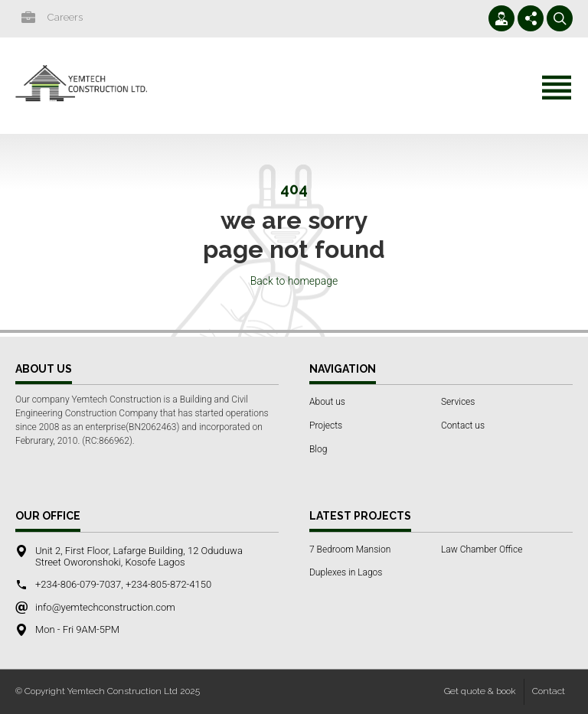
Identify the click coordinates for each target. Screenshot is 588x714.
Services (458, 402)
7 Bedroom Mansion (350, 549)
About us (327, 402)
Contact (549, 691)
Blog (318, 449)
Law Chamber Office (482, 549)
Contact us (463, 425)
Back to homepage (294, 281)
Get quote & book (480, 691)
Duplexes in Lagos (346, 572)
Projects (326, 425)
